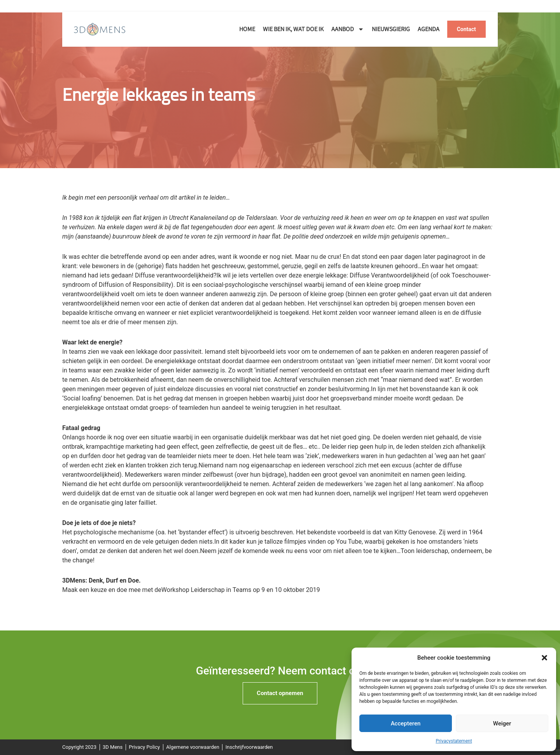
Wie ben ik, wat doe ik (293, 29)
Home (247, 29)
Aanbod (348, 29)
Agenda (429, 29)
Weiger (502, 723)
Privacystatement (454, 741)
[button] (544, 658)
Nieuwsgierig (391, 29)
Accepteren (406, 723)
